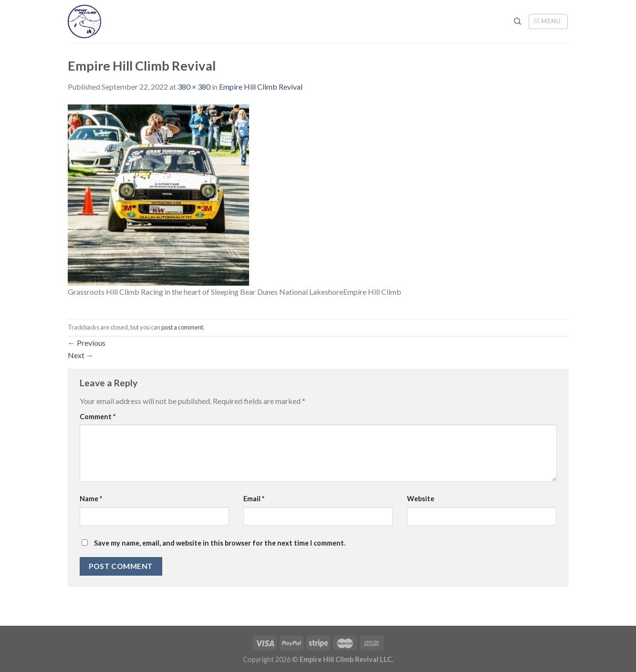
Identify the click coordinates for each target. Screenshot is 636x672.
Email (254, 499)
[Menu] (548, 21)
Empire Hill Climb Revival (261, 87)
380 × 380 (194, 87)
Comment (98, 417)
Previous (87, 343)
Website (421, 499)
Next (81, 355)
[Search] (517, 21)
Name (91, 499)
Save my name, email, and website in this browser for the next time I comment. (220, 543)
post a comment (182, 327)
